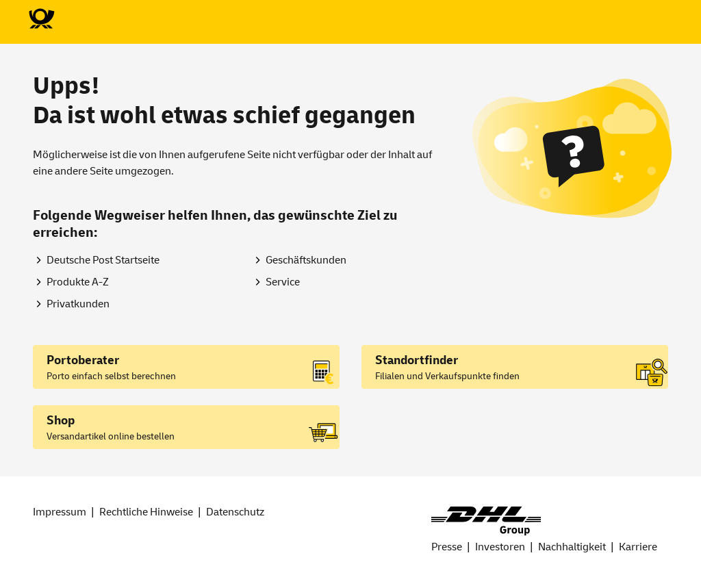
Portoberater (83, 360)
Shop (61, 421)
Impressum (60, 512)
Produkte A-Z (78, 282)
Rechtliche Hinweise (146, 512)
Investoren (500, 547)
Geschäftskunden (306, 260)
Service (283, 282)
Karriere (638, 547)
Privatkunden (78, 304)
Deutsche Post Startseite (103, 260)
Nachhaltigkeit (572, 547)
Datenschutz (235, 512)
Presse (447, 547)
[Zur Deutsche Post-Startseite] (41, 19)
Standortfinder (417, 360)
